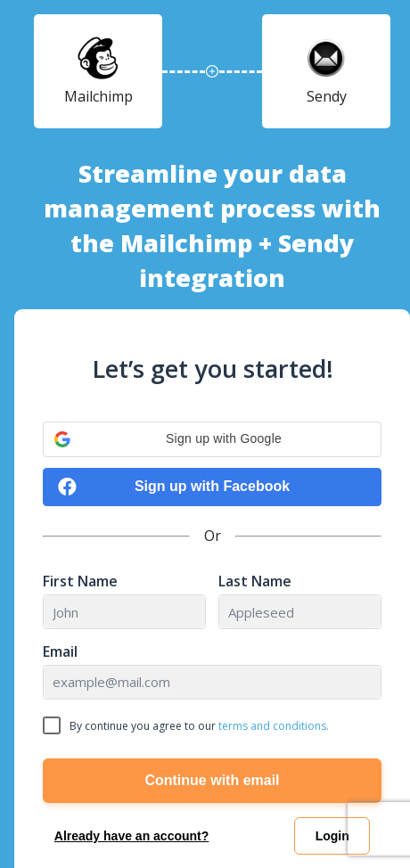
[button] (212, 439)
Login (332, 836)
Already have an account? (132, 836)
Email (60, 652)
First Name (80, 581)
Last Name (255, 581)
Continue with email (212, 780)
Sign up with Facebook (174, 487)
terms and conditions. (274, 726)
